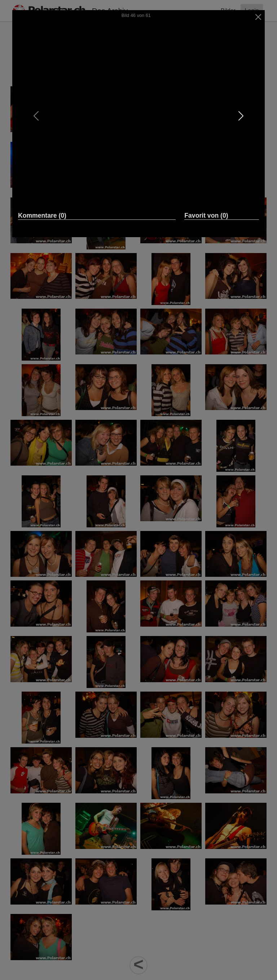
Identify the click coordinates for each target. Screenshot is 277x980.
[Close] (258, 17)
